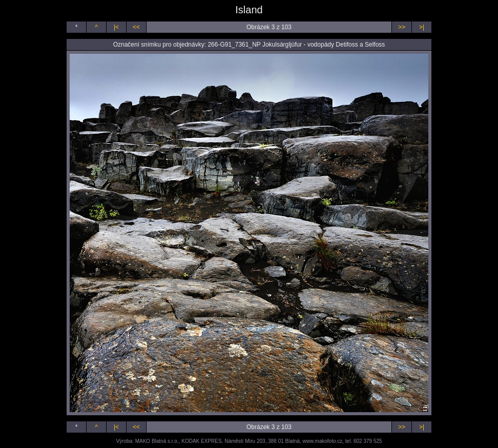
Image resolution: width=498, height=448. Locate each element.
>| (422, 27)
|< (116, 27)
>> (402, 27)
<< (136, 27)
